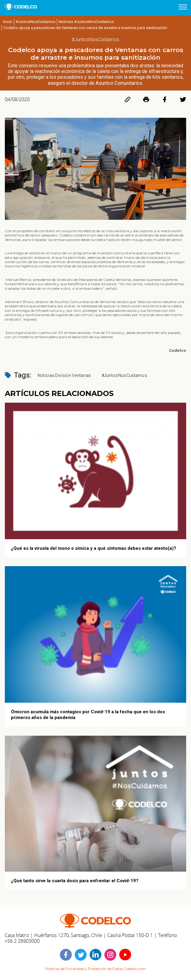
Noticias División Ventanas (64, 375)
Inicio (8, 22)
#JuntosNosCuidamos (36, 22)
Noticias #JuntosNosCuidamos (86, 22)
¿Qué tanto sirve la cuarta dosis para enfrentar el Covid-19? (75, 881)
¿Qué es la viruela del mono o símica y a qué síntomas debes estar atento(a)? (94, 548)
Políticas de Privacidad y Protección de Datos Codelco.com (95, 969)
